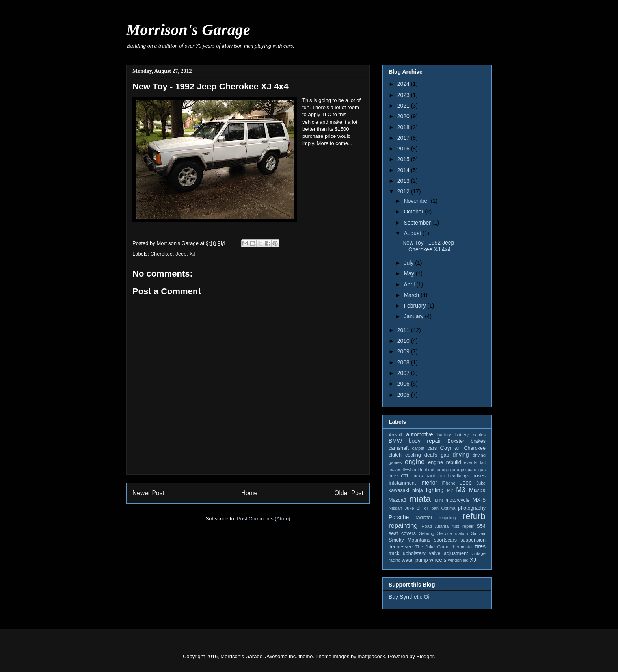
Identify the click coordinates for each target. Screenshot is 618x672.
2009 (404, 351)
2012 (404, 191)
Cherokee (162, 254)
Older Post (349, 493)
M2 (450, 490)
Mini (439, 500)
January (414, 316)
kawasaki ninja (406, 490)
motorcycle (457, 500)
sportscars (445, 540)
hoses (479, 476)
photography (472, 508)
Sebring (427, 533)
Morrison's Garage (188, 30)
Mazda (477, 490)
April (410, 284)
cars (432, 448)
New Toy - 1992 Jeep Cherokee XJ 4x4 (428, 246)
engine (415, 462)
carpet (418, 448)
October (414, 212)
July (409, 263)
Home (249, 493)
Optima (448, 508)
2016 (404, 149)
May (410, 273)
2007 (404, 373)
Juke (481, 483)
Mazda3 (397, 500)
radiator (424, 518)
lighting (435, 490)
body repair (425, 441)
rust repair (463, 526)
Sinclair (478, 533)
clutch (395, 455)
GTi (404, 476)
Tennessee (401, 547)
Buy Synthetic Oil (410, 597)
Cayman (450, 448)
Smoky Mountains (410, 540)
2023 (404, 95)
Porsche (399, 517)
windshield (458, 560)
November (417, 201)
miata (420, 499)
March (412, 295)
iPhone (449, 483)
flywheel (411, 470)
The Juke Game (432, 547)
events (470, 462)
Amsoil (395, 435)
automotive (419, 434)
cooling (413, 455)
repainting (403, 526)
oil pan (431, 508)
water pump (415, 560)
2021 (404, 106)
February (415, 306)
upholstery (414, 553)
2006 (404, 384)
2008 (404, 362)
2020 (404, 116)
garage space (464, 470)
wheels (438, 560)
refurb (474, 516)
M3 (461, 490)
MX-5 (479, 500)
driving (461, 455)
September (418, 223)
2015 (404, 159)
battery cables (470, 435)
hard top (436, 476)
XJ (193, 254)
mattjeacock (371, 656)
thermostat (462, 547)
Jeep (181, 254)
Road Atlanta (435, 526)
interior (429, 483)
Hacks (417, 476)
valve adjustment (448, 553)
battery (444, 435)
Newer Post (148, 493)
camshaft (399, 448)
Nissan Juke (401, 508)
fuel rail (427, 470)
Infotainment (402, 483)
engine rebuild (444, 462)
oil (419, 508)
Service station (453, 533)
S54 (481, 526)
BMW (395, 441)
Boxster (456, 441)
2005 (404, 395)
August (413, 233)
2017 (404, 138)
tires (480, 546)
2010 (404, 341)
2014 (404, 170)
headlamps (459, 476)
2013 (404, 181)
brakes (478, 441)
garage (442, 470)
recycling (447, 518)
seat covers (402, 533)
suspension (473, 540)
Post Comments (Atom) (263, 519)
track (394, 553)
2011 (404, 330)
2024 (404, 84)
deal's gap (437, 455)
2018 (404, 127)
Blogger (425, 656)
